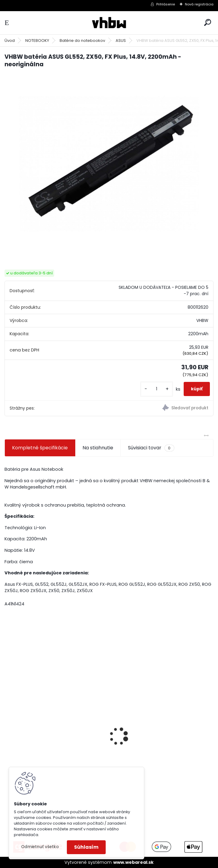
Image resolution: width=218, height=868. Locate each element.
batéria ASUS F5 (134, 723)
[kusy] (157, 389)
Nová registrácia (199, 4)
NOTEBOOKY (37, 41)
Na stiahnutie (98, 448)
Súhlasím (86, 847)
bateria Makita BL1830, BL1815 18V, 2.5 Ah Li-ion (55, 748)
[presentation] (8, 726)
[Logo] (109, 23)
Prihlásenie (166, 4)
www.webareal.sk (133, 862)
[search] (208, 22)
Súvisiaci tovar (151, 448)
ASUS (121, 41)
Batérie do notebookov (82, 41)
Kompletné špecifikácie (40, 448)
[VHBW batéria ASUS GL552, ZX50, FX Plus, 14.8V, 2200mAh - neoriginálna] (109, 164)
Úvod (10, 41)
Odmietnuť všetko (40, 847)
